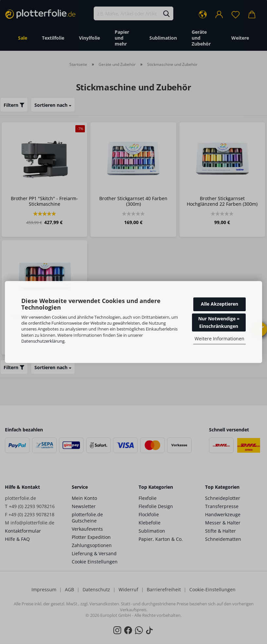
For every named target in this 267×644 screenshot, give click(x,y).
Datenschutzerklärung (43, 341)
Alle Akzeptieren (219, 304)
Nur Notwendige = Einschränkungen (219, 322)
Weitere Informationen (219, 339)
